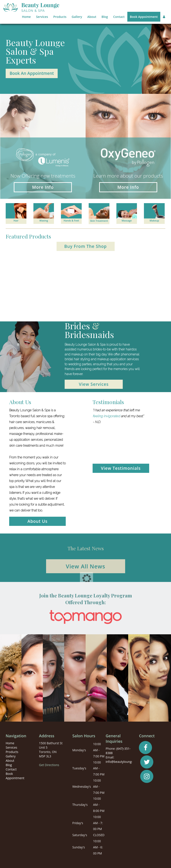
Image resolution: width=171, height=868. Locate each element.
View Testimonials (121, 468)
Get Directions (49, 765)
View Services (94, 384)
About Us (38, 521)
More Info (43, 187)
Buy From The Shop (85, 246)
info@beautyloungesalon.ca (125, 762)
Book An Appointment (32, 73)
